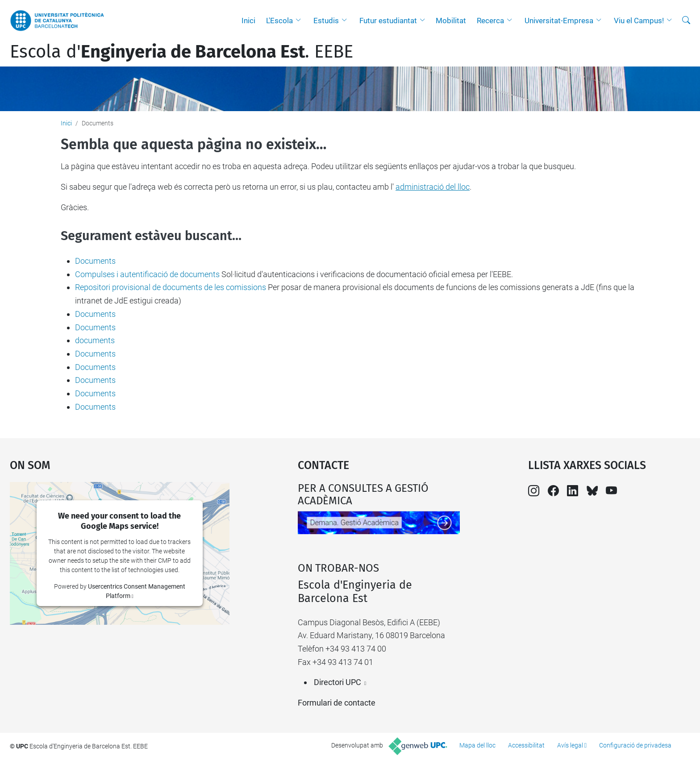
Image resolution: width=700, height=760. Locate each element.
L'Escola (279, 21)
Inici (248, 21)
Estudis (326, 21)
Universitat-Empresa (559, 21)
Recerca (490, 21)
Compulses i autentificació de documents (147, 274)
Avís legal (570, 745)
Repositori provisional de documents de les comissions (171, 287)
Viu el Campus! (639, 21)
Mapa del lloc (477, 745)
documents (95, 340)
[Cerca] (686, 21)
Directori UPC (337, 682)
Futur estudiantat (388, 21)
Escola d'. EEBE (181, 52)
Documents (95, 261)
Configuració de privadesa (635, 745)
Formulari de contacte (337, 703)
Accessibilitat (526, 745)
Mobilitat (451, 21)
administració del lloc (433, 187)
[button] (300, 21)
